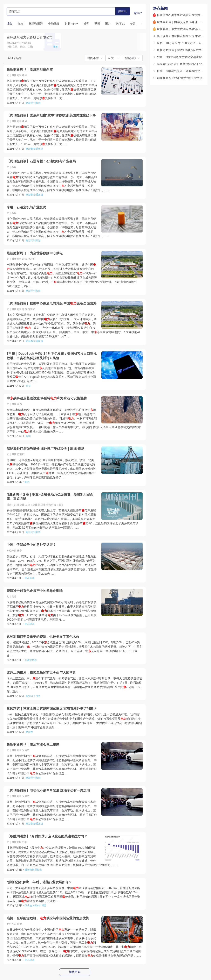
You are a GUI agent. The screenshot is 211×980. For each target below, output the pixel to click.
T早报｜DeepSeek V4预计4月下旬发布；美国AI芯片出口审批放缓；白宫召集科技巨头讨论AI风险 (52, 356)
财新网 (29, 732)
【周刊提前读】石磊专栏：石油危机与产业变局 (41, 161)
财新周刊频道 (33, 103)
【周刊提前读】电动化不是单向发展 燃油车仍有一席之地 (48, 790)
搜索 (123, 11)
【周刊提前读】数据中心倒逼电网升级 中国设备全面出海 (52, 303)
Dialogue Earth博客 (35, 905)
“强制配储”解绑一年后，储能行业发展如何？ (39, 882)
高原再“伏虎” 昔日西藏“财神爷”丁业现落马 (184, 64)
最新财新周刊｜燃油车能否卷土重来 (33, 745)
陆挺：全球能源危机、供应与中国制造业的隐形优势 (48, 918)
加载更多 (75, 972)
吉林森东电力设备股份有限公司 (30, 37)
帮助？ (138, 13)
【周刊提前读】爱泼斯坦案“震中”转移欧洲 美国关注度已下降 (51, 115)
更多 (56, 47)
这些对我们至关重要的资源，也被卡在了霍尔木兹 (43, 637)
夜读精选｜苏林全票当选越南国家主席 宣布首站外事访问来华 (52, 709)
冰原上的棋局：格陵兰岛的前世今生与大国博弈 (41, 673)
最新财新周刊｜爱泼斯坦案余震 (30, 69)
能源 (28, 436)
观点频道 (29, 578)
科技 (28, 386)
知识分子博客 (33, 696)
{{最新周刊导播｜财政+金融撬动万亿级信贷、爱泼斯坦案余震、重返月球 (50, 497)
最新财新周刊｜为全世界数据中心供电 (35, 253)
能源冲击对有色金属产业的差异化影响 (35, 591)
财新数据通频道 (34, 149)
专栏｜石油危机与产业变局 (26, 207)
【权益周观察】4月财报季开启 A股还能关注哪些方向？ (47, 836)
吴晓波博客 (31, 660)
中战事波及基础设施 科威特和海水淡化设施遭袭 (47, 398)
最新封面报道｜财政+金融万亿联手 (179, 50)
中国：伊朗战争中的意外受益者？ (31, 545)
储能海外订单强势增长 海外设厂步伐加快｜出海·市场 (45, 449)
